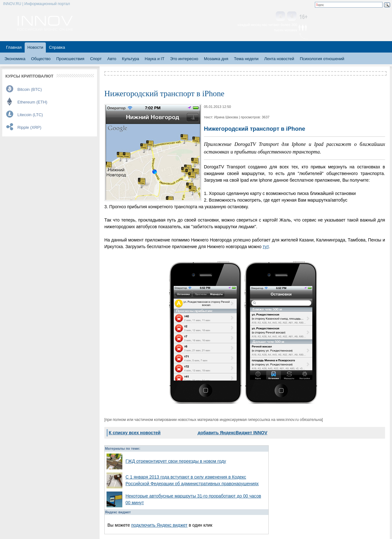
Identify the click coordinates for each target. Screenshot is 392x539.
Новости (35, 47)
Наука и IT (155, 59)
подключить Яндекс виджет (159, 525)
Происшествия (70, 59)
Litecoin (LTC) (30, 115)
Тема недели (246, 59)
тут (266, 247)
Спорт (96, 59)
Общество (41, 59)
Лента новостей (279, 59)
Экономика (15, 59)
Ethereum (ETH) (32, 102)
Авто (112, 59)
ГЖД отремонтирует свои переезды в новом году (176, 461)
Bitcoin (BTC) (30, 89)
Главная (14, 47)
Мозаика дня (216, 59)
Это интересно (184, 59)
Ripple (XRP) (29, 127)
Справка (57, 47)
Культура (131, 59)
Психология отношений (322, 59)
